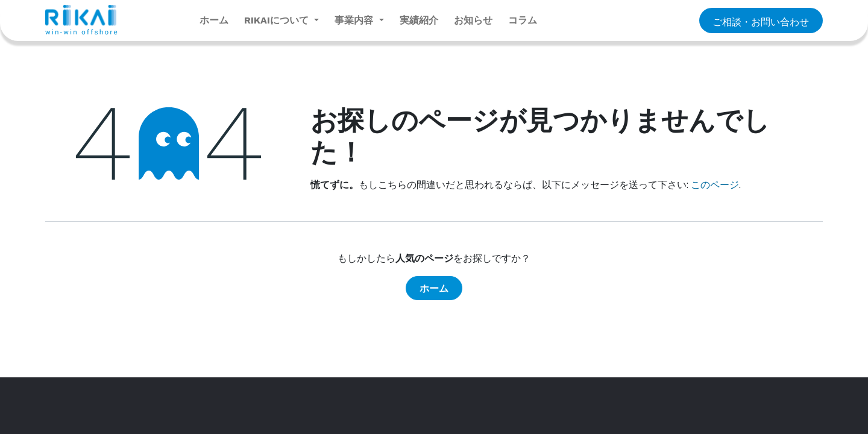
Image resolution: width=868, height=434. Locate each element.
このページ (715, 184)
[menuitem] (214, 20)
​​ (761, 21)
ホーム (434, 288)
